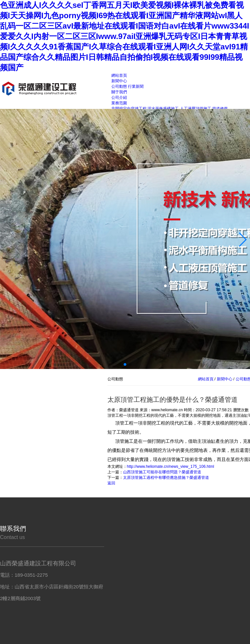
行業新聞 (136, 86)
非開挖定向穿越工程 (129, 109)
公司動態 (119, 86)
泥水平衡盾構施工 (163, 109)
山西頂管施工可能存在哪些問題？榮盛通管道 (162, 472)
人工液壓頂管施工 (196, 109)
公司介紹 (119, 98)
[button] (242, 240)
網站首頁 (206, 379)
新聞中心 (224, 379)
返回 (111, 483)
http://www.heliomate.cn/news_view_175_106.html (171, 467)
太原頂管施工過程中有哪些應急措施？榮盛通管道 (166, 478)
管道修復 (220, 109)
